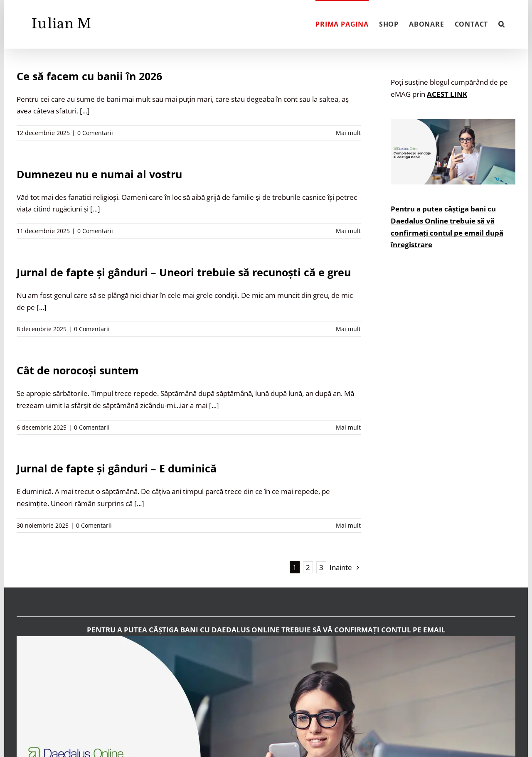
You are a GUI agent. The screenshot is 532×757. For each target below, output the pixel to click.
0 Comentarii (95, 133)
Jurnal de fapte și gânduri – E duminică (117, 468)
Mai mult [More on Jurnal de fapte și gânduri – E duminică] (348, 525)
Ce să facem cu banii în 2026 (89, 76)
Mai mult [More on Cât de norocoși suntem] (348, 427)
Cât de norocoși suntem (78, 370)
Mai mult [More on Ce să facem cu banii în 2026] (348, 133)
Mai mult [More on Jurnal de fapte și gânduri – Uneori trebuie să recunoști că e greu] (348, 329)
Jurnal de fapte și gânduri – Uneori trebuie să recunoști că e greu (184, 272)
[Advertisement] (453, 418)
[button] (502, 23)
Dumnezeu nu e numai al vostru (99, 174)
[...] (85, 111)
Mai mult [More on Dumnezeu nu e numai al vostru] (348, 231)
